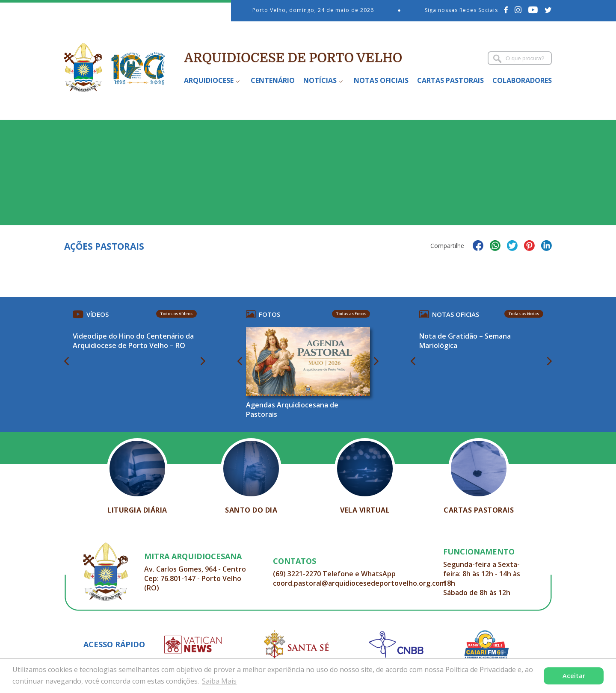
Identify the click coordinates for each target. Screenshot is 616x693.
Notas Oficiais (381, 80)
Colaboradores (522, 80)
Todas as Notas (524, 314)
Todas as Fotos (351, 314)
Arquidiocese (209, 80)
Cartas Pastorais (450, 80)
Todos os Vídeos (176, 314)
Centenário (273, 80)
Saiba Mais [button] (219, 681)
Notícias (320, 80)
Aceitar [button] (574, 676)
